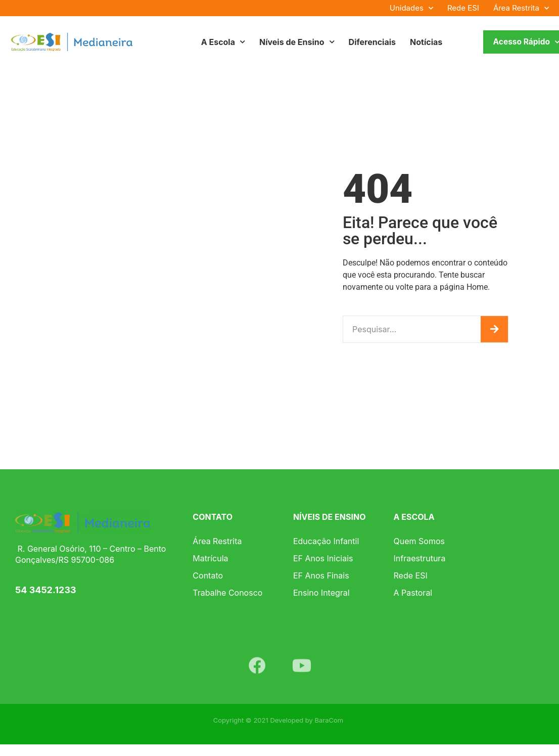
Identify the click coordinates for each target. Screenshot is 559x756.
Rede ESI (463, 8)
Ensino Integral (321, 593)
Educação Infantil (326, 541)
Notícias (426, 42)
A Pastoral (413, 593)
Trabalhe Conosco (227, 593)
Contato (208, 575)
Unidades (411, 8)
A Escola (223, 42)
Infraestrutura (420, 558)
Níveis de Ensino (297, 42)
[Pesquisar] (494, 329)
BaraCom (329, 720)
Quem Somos (419, 541)
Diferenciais (372, 42)
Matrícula (210, 558)
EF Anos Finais (321, 575)
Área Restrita (521, 8)
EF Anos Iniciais (323, 558)
